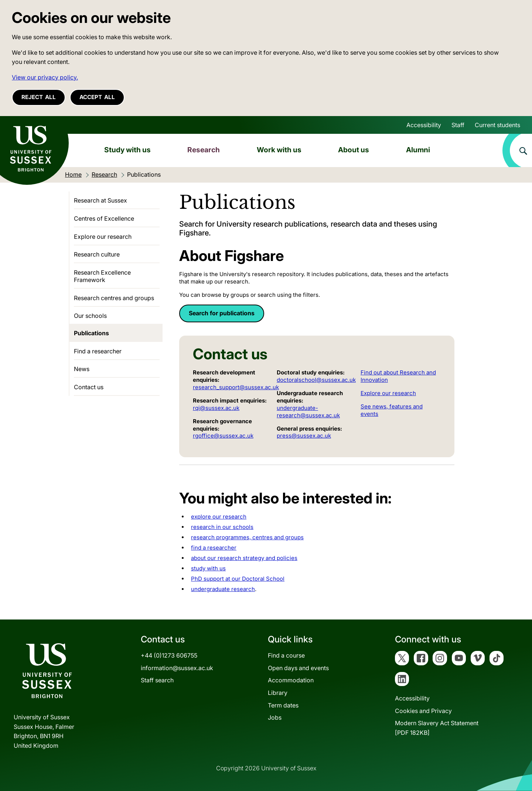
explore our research (219, 517)
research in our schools (222, 527)
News (82, 369)
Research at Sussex (100, 200)
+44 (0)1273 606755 (169, 655)
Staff (458, 125)
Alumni (418, 150)
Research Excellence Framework (102, 276)
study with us (208, 568)
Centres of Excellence (104, 218)
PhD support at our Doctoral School (238, 579)
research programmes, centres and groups (247, 537)
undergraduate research (223, 589)
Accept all (97, 97)
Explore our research (388, 393)
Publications (91, 333)
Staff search (157, 680)
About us (354, 150)
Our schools (90, 316)
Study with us (127, 150)
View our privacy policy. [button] (45, 77)
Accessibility (424, 125)
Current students (497, 125)
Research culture (97, 254)
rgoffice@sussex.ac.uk (223, 436)
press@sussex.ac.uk (304, 436)
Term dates (283, 705)
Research (204, 150)
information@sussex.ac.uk (177, 668)
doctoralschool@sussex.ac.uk (316, 380)
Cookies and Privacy (423, 711)
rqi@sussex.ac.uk (216, 408)
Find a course (286, 655)
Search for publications (222, 313)
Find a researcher (98, 351)
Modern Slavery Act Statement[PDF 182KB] (437, 728)
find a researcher (214, 548)
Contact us (89, 387)
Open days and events (298, 668)
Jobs (275, 717)
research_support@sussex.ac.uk (236, 387)
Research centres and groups (114, 298)
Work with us (279, 150)
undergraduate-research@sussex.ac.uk (308, 412)
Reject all (39, 97)
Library (278, 693)
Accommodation (291, 680)
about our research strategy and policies (244, 558)
